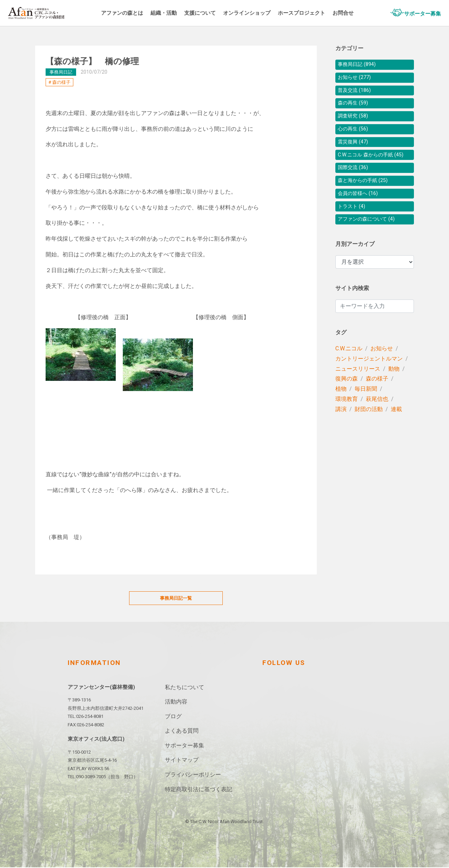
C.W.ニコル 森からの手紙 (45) (375, 166)
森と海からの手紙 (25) (366, 197)
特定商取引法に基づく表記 (199, 790)
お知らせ (382, 369)
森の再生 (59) (355, 107)
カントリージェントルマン (369, 379)
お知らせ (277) (357, 79)
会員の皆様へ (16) (361, 211)
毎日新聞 (366, 409)
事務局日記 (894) (359, 65)
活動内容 (176, 702)
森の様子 (61, 82)
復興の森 (347, 399)
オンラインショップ (262, 13)
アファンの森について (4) (370, 239)
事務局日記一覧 (176, 598)
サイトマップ (182, 761)
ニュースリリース (358, 389)
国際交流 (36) (355, 183)
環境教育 (347, 419)
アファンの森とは (131, 13)
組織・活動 (175, 13)
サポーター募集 (419, 14)
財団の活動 (369, 429)
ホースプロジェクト (320, 13)
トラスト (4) (353, 225)
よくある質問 (182, 731)
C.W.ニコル (349, 369)
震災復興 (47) (355, 149)
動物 (394, 389)
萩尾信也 (377, 419)
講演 (341, 429)
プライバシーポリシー (193, 775)
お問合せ (364, 13)
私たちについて (185, 688)
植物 (341, 409)
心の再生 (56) (355, 135)
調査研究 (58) (355, 121)
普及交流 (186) (357, 93)
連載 (396, 429)
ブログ (173, 717)
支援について (213, 13)
